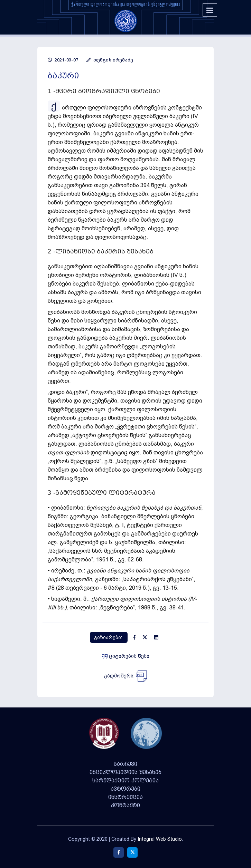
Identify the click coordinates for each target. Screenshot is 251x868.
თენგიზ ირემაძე (110, 60)
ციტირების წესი (126, 656)
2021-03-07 (63, 60)
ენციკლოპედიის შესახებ (125, 772)
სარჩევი (125, 764)
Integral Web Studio (160, 839)
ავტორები (125, 789)
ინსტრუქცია (125, 797)
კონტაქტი (125, 806)
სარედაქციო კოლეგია (125, 781)
